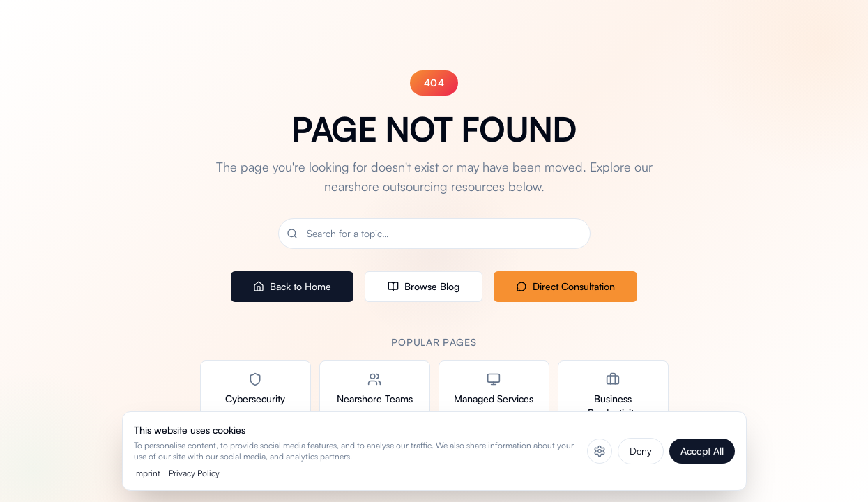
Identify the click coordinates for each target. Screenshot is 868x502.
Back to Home (292, 286)
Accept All (702, 451)
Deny (641, 451)
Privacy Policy (194, 473)
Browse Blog (424, 286)
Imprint (147, 473)
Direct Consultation (565, 286)
